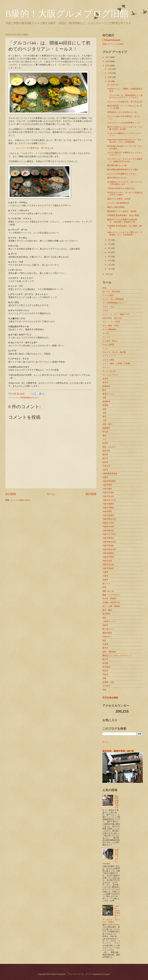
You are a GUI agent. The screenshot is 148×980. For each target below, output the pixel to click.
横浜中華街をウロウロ (117, 178)
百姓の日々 (107, 637)
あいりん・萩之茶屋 (111, 292)
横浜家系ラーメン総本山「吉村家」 (123, 211)
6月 (109, 248)
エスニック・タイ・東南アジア (116, 314)
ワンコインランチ (110, 375)
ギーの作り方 (113, 85)
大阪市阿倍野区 (109, 481)
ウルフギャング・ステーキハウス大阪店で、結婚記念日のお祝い (125, 160)
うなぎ (105, 310)
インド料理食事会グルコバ (27, 398)
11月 (110, 73)
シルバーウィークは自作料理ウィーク (124, 123)
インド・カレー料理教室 (113, 299)
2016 (108, 61)
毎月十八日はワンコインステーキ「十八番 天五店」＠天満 (125, 128)
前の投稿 (91, 494)
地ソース (106, 584)
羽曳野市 (106, 386)
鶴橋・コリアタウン (111, 595)
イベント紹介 (108, 295)
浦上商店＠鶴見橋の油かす (117, 802)
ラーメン (106, 367)
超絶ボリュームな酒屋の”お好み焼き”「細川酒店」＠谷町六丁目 (122, 221)
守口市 (105, 432)
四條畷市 (106, 428)
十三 (104, 439)
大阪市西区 (107, 511)
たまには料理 (108, 345)
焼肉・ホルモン (109, 447)
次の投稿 (11, 494)
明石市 (105, 671)
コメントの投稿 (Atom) (20, 500)
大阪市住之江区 (109, 500)
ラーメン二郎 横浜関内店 (118, 203)
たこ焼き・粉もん (110, 341)
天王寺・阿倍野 (109, 599)
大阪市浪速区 (108, 568)
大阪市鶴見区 (108, 530)
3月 (109, 261)
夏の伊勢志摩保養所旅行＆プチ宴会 (123, 170)
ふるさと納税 (108, 360)
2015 (108, 66)
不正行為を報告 (110, 698)
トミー (105, 348)
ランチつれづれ (109, 371)
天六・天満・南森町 (111, 606)
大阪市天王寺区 (109, 534)
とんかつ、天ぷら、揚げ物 (114, 352)
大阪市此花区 (108, 492)
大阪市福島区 (108, 553)
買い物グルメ (108, 629)
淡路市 (105, 580)
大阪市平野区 (108, 557)
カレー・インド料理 (111, 322)
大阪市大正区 (108, 523)
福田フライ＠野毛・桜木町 (119, 199)
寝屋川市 (106, 451)
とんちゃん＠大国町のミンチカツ (122, 174)
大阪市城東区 (108, 504)
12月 (110, 69)
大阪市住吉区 (108, 496)
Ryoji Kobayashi (113, 40)
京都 (104, 413)
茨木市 (105, 382)
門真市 (105, 674)
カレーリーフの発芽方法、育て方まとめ (35, 148)
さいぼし (106, 333)
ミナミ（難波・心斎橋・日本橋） (117, 364)
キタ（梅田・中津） (111, 326)
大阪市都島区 (108, 538)
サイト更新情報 (109, 329)
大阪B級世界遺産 (110, 474)
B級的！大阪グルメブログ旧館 (67, 14)
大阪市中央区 (108, 527)
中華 (104, 587)
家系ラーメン (108, 394)
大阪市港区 (107, 489)
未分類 (105, 663)
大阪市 (105, 477)
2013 (108, 274)
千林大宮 (106, 466)
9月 (109, 81)
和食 (104, 690)
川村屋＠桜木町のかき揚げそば (121, 188)
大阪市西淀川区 (109, 519)
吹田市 (105, 462)
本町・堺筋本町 (109, 652)
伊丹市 (105, 379)
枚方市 (105, 659)
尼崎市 (105, 625)
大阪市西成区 (108, 515)
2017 (108, 57)
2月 (109, 265)
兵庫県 (105, 644)
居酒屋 (105, 405)
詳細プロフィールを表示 (113, 44)
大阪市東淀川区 (109, 549)
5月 (109, 252)
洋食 (104, 678)
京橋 (104, 409)
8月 (109, 240)
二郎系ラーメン (109, 621)
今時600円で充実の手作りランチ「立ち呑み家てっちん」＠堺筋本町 (124, 141)
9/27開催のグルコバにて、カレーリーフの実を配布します (125, 183)
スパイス (106, 337)
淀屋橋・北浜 (108, 682)
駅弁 (104, 390)
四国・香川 (107, 424)
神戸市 (105, 458)
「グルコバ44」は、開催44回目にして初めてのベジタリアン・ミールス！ (125, 96)
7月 (109, 244)
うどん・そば (108, 307)
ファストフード (109, 356)
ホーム (51, 494)
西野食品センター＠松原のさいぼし (123, 112)
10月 (110, 77)
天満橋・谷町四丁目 (111, 602)
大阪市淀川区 (108, 564)
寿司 (104, 436)
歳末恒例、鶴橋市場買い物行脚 (118, 751)
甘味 (104, 398)
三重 (104, 420)
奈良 (104, 618)
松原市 (105, 443)
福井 (104, 640)
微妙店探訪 (107, 633)
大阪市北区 (107, 561)
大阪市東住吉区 (109, 542)
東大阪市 (106, 614)
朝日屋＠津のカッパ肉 (117, 165)
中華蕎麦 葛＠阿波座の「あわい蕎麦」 (124, 215)
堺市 (104, 417)
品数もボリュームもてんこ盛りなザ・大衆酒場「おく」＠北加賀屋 (125, 233)
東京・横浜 (107, 610)
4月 (109, 256)
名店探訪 (106, 667)
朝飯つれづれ (108, 591)
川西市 (105, 470)
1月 (109, 269)
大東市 (105, 576)
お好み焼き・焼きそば (112, 318)
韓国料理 (106, 402)
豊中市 (105, 648)
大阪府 (105, 572)
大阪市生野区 (108, 508)
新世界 (105, 455)
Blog (104, 288)
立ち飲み (106, 686)
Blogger (106, 974)
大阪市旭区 (107, 485)
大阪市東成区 (108, 546)
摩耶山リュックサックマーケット (117, 656)
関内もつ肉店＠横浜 (116, 207)
